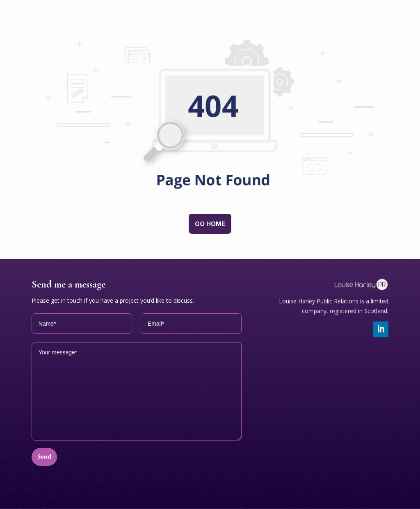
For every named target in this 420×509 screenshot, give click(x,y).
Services (239, 19)
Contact (358, 37)
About (361, 19)
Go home (210, 224)
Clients (312, 37)
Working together (301, 19)
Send (44, 457)
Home (194, 19)
